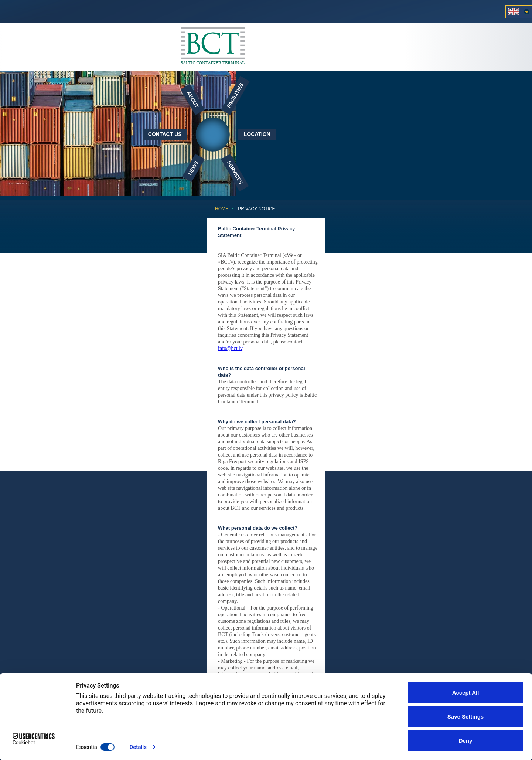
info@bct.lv (230, 348)
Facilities (235, 95)
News (193, 168)
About (193, 99)
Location (257, 134)
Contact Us (165, 134)
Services (235, 172)
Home (222, 209)
